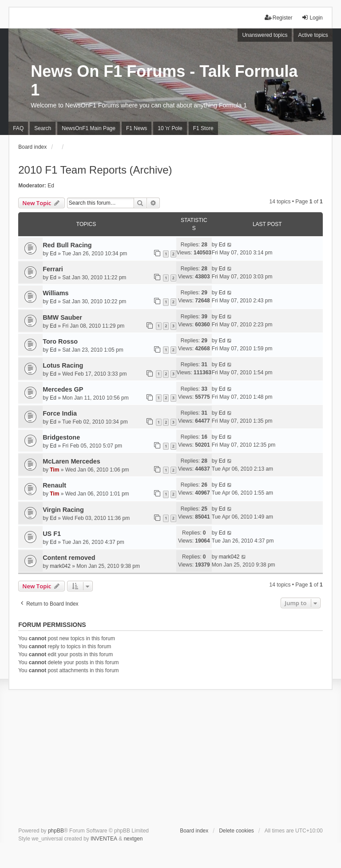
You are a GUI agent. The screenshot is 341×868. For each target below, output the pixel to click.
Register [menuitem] (279, 18)
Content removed (69, 558)
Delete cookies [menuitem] (236, 831)
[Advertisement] (170, 760)
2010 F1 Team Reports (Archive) (95, 170)
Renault (54, 485)
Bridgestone (61, 437)
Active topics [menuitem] (313, 35)
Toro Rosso (60, 341)
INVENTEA (104, 839)
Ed (51, 186)
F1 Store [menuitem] (203, 128)
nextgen (133, 839)
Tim (54, 470)
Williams (56, 293)
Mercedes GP (63, 389)
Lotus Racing (63, 365)
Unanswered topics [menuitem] (265, 35)
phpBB (56, 831)
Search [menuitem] (43, 128)
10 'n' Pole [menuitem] (170, 128)
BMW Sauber (62, 317)
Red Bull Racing (67, 245)
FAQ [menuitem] (18, 128)
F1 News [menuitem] (137, 128)
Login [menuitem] (312, 18)
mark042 (60, 566)
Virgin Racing (63, 510)
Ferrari (53, 269)
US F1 (52, 534)
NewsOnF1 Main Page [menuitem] (89, 128)
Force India (60, 413)
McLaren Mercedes (71, 461)
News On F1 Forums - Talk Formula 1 (164, 81)
